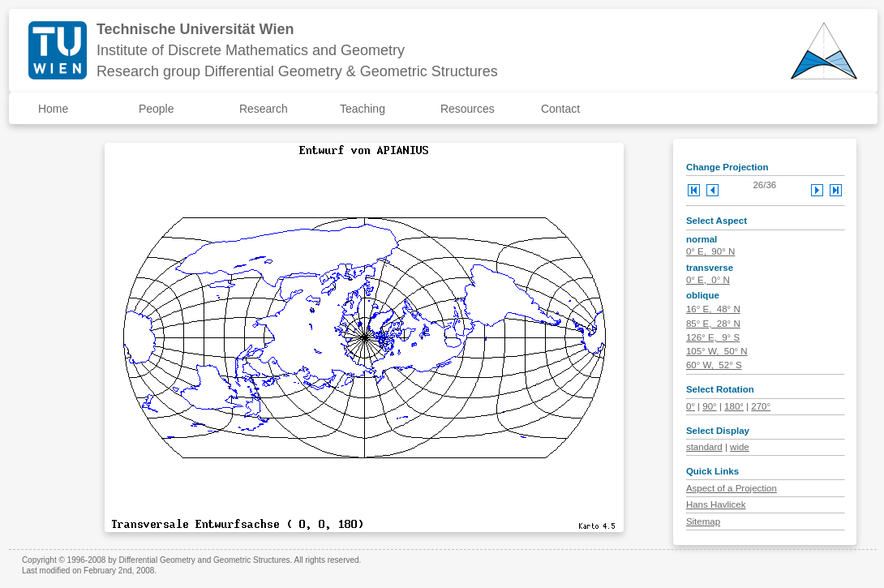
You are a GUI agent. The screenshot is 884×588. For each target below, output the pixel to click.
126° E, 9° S (713, 337)
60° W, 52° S (714, 365)
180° (734, 406)
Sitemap (703, 521)
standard (704, 447)
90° (709, 406)
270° (761, 406)
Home (53, 109)
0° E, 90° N (710, 251)
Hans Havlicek (716, 504)
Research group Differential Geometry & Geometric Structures (297, 71)
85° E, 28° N (713, 324)
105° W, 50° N (717, 351)
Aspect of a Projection (732, 488)
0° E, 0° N (708, 280)
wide (740, 447)
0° (691, 406)
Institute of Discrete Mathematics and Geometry (251, 50)
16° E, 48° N (713, 309)
